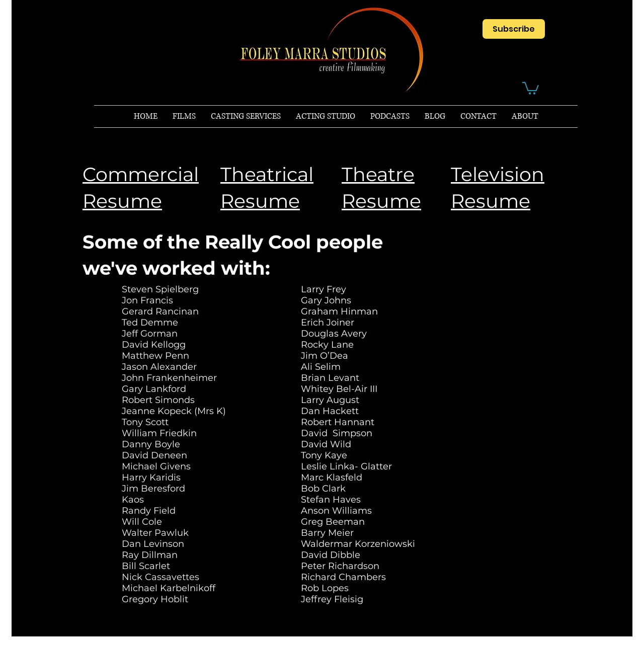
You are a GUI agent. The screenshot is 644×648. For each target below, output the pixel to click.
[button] (531, 88)
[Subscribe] (514, 29)
